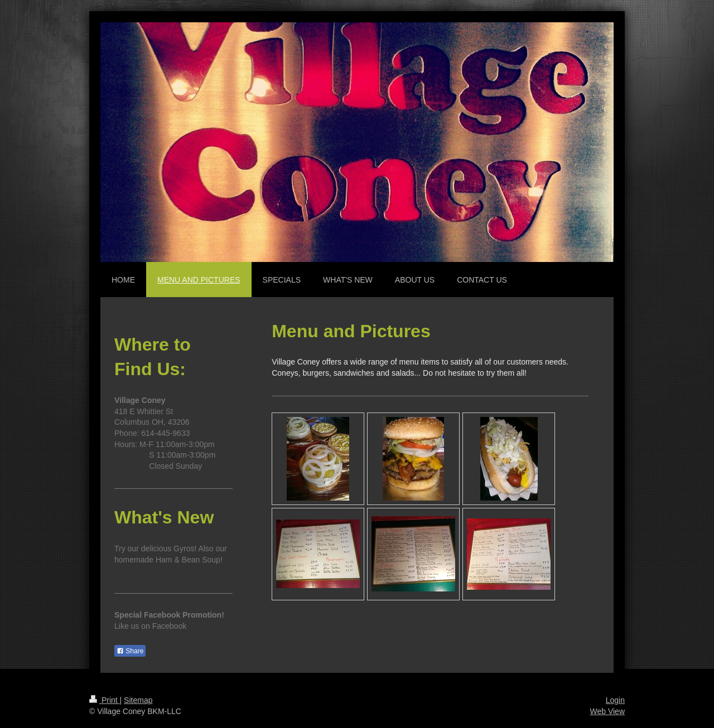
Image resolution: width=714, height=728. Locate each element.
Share (130, 651)
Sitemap (138, 700)
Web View (607, 711)
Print (105, 700)
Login (615, 700)
